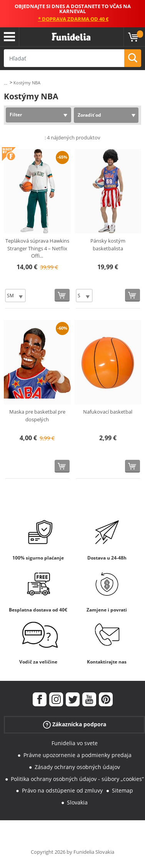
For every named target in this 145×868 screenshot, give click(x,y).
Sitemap (122, 790)
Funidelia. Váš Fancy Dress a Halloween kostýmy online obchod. (71, 37)
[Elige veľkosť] (15, 296)
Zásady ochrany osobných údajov (77, 767)
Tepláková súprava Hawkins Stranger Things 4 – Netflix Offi (37, 248)
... (6, 83)
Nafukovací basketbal (108, 412)
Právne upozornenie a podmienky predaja (77, 755)
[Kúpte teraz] (62, 295)
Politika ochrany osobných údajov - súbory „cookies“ (77, 779)
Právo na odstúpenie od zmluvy (62, 790)
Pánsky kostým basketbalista (108, 245)
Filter (16, 115)
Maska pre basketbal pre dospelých (37, 416)
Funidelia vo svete (75, 743)
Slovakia (77, 802)
